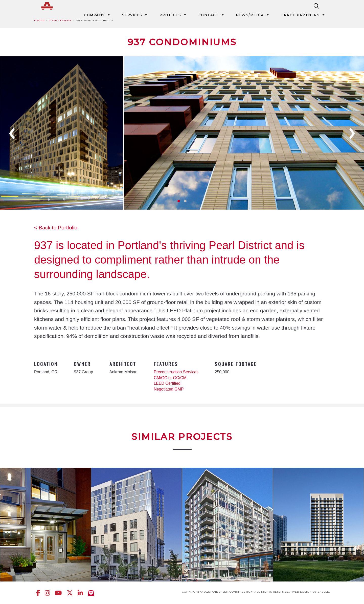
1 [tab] (179, 201)
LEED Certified (167, 383)
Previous (12, 134)
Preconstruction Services (176, 372)
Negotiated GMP (169, 389)
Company (95, 15)
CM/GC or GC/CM (170, 378)
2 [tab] (185, 201)
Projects (170, 15)
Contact (209, 15)
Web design (302, 592)
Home (40, 20)
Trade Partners (300, 15)
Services (132, 15)
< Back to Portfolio (56, 228)
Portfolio (60, 20)
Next (352, 134)
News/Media (250, 15)
